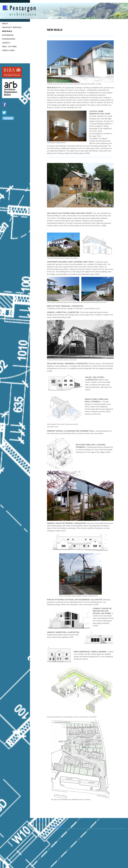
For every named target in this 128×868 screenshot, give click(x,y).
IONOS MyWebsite (59, 827)
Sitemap (41, 821)
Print (35, 821)
